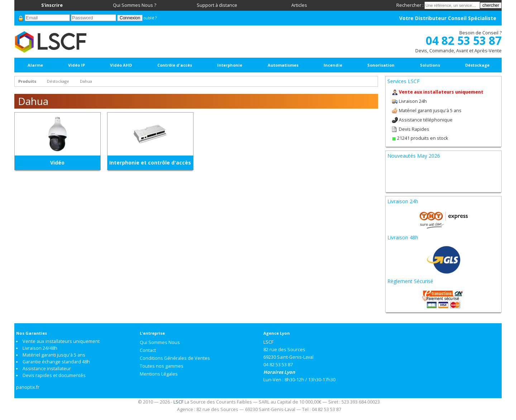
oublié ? (150, 18)
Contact (148, 350)
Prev (397, 167)
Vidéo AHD (121, 65)
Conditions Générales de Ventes (175, 358)
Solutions (430, 65)
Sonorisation (381, 65)
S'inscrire (52, 5)
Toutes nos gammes (162, 366)
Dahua (86, 81)
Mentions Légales (159, 374)
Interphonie (230, 65)
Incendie (333, 65)
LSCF (178, 402)
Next (490, 167)
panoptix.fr (28, 387)
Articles (299, 5)
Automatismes (283, 65)
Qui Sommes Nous (160, 342)
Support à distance (217, 5)
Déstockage (477, 65)
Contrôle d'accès (175, 65)
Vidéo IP (77, 65)
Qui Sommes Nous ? (135, 5)
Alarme (35, 65)
